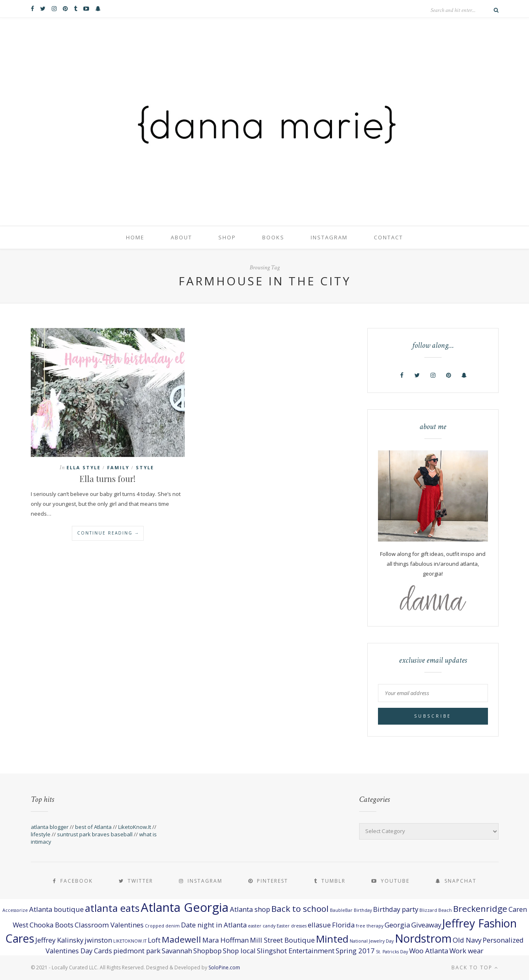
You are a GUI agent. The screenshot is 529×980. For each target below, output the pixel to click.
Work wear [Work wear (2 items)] (466, 951)
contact (388, 237)
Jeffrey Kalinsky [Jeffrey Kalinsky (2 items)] (59, 940)
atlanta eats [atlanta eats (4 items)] (112, 908)
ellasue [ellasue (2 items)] (319, 925)
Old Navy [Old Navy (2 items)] (467, 940)
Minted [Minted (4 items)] (332, 939)
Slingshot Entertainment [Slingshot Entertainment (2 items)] (296, 951)
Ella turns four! (108, 479)
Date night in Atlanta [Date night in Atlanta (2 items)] (214, 925)
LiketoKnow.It (135, 827)
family (118, 467)
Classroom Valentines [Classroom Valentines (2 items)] (109, 925)
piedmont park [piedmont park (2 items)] (137, 951)
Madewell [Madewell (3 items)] (181, 939)
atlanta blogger (50, 827)
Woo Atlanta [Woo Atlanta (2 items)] (429, 951)
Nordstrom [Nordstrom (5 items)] (423, 938)
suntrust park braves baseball (95, 834)
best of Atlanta (93, 827)
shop (227, 237)
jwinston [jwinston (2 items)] (98, 940)
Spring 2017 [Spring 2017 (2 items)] (355, 951)
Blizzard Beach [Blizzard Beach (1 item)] (436, 910)
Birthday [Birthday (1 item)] (363, 910)
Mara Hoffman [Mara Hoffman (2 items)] (226, 940)
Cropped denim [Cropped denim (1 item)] (162, 926)
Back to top (475, 967)
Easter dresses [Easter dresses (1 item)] (292, 926)
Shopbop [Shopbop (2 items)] (207, 951)
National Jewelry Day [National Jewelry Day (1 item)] (372, 941)
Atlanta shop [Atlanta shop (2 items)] (250, 909)
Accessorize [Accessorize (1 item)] (15, 910)
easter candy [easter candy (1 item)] (262, 926)
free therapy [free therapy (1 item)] (370, 926)
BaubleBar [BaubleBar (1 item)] (341, 910)
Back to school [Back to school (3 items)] (300, 909)
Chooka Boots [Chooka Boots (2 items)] (52, 925)
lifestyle (41, 834)
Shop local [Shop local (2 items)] (239, 951)
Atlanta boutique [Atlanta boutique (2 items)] (56, 909)
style (145, 467)
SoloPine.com (224, 967)
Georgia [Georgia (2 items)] (397, 925)
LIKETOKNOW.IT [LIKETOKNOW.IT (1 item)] (130, 941)
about (181, 237)
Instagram (329, 237)
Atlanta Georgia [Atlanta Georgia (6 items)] (185, 907)
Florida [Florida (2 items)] (343, 925)
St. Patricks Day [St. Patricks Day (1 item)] (392, 952)
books (273, 237)
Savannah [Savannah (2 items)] (177, 951)
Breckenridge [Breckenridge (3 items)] (480, 909)
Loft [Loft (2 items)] (154, 940)
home (135, 237)
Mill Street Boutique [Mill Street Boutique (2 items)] (282, 940)
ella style (84, 467)
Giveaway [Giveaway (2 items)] (426, 925)
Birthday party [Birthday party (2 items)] (396, 909)
